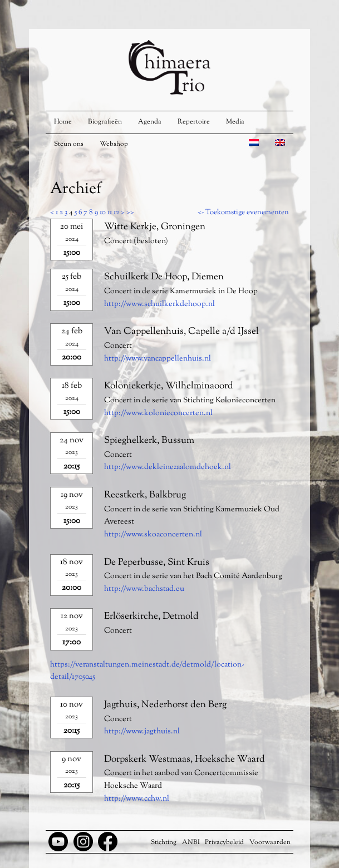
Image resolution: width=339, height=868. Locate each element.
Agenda (150, 122)
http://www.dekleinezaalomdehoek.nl (168, 467)
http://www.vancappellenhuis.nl (158, 359)
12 (116, 213)
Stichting (164, 842)
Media (235, 122)
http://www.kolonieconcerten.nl (158, 413)
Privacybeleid (224, 842)
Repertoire (194, 122)
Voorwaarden (270, 842)
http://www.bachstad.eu (144, 589)
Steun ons (69, 144)
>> (130, 213)
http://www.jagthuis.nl (142, 732)
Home (63, 122)
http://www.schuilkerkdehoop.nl (159, 304)
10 (103, 213)
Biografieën (105, 122)
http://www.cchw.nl (137, 799)
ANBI (191, 842)
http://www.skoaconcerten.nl (153, 535)
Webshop (114, 144)
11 (110, 213)
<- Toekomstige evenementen (243, 213)
